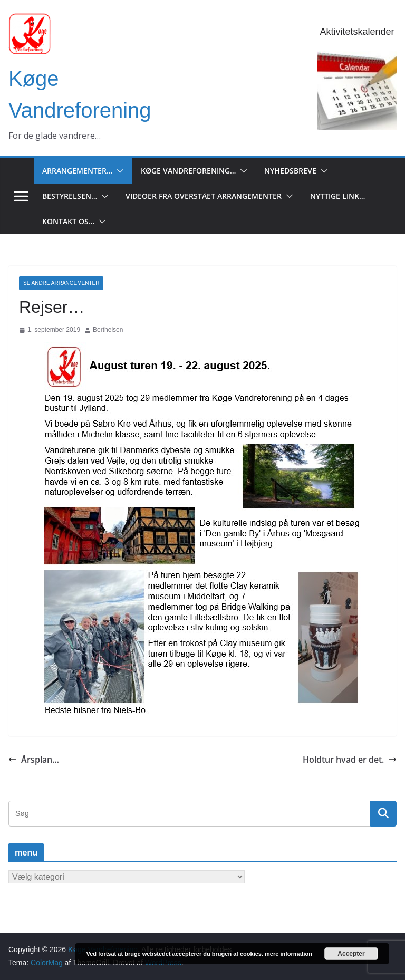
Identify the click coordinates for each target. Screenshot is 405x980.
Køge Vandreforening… (188, 171)
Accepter (351, 954)
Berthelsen (108, 330)
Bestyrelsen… (70, 196)
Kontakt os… (68, 221)
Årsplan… (34, 760)
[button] (118, 171)
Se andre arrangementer (61, 283)
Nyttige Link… (337, 196)
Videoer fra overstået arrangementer (204, 196)
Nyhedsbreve (290, 171)
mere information (288, 954)
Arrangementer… (77, 171)
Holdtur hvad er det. (350, 760)
